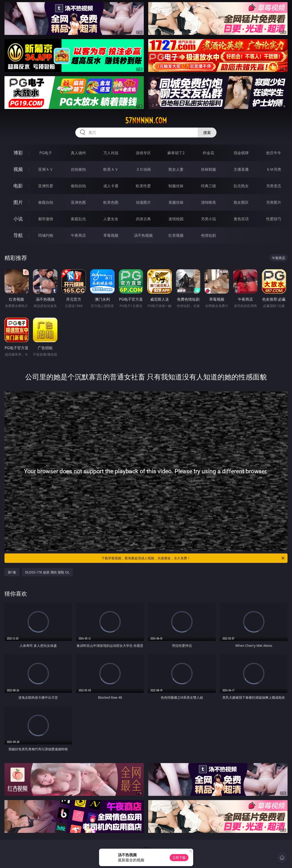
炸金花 (208, 153)
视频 (18, 169)
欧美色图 (111, 202)
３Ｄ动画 (143, 169)
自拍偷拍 (78, 169)
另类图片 (274, 202)
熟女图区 (241, 202)
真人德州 (78, 153)
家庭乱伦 (78, 219)
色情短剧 (208, 235)
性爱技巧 (274, 219)
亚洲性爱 (46, 186)
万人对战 (111, 153)
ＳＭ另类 (274, 169)
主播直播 (241, 169)
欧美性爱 (143, 186)
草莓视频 (111, 235)
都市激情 (46, 219)
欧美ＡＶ (111, 169)
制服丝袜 (176, 186)
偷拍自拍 (78, 186)
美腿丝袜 (176, 202)
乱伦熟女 (241, 186)
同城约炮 (46, 235)
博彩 (18, 153)
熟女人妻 (176, 169)
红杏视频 (176, 235)
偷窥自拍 (46, 202)
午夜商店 (78, 235)
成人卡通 (111, 186)
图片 (18, 202)
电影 (18, 186)
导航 (18, 235)
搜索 (207, 133)
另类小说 (208, 219)
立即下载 (179, 858)
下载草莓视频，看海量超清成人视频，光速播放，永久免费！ (193, 558)
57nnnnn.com (146, 120)
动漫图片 (143, 202)
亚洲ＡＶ (46, 169)
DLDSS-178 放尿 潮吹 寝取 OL (47, 572)
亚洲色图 (78, 202)
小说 (18, 219)
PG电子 (46, 153)
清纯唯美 (208, 202)
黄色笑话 (241, 219)
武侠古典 (143, 219)
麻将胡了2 (176, 153)
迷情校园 (176, 219)
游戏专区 (143, 153)
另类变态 (274, 186)
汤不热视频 (143, 235)
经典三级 (208, 186)
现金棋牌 (241, 153)
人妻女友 (111, 219)
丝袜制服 (208, 169)
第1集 (12, 572)
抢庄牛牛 (274, 153)
